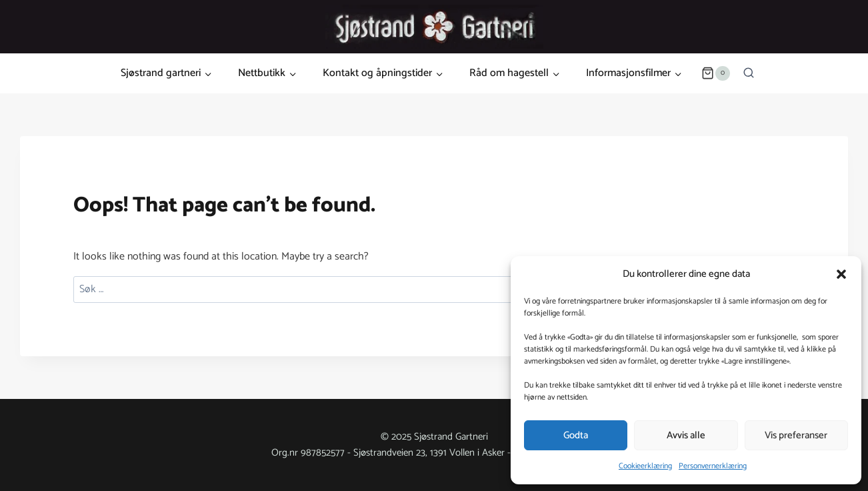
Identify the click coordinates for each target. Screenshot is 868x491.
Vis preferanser (796, 435)
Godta (576, 435)
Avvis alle (686, 435)
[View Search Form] (749, 73)
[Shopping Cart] (715, 73)
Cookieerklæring (645, 466)
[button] (841, 274)
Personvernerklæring (713, 466)
